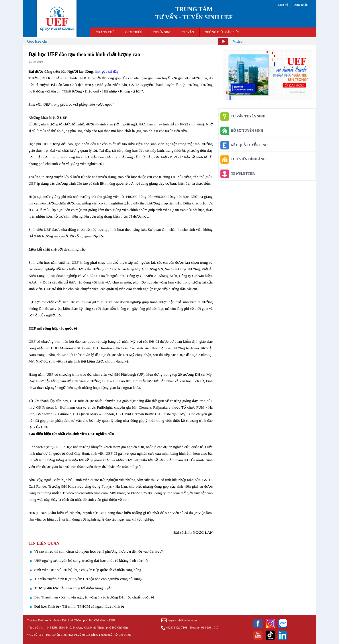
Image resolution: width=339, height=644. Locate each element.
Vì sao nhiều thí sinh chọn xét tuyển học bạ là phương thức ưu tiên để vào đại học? (99, 551)
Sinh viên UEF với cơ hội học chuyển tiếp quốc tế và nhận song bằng (88, 570)
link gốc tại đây (106, 71)
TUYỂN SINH (162, 32)
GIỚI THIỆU (134, 32)
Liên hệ (283, 5)
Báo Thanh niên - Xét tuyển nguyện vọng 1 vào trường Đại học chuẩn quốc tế (94, 597)
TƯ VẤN (188, 32)
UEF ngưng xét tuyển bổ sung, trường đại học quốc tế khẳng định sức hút (91, 561)
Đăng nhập (300, 5)
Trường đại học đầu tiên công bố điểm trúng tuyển (74, 588)
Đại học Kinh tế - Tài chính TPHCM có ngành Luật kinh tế (79, 606)
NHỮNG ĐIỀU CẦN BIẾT (222, 32)
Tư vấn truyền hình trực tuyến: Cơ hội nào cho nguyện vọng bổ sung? (88, 579)
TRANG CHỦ (105, 32)
